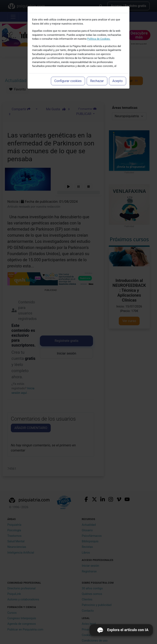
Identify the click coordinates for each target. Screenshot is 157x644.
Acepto (118, 81)
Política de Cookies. (99, 39)
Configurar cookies (68, 81)
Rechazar (97, 81)
